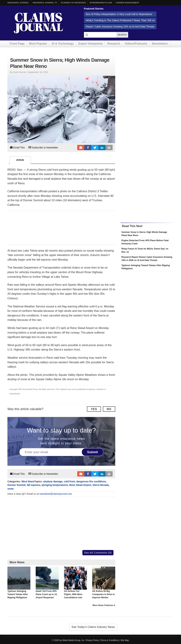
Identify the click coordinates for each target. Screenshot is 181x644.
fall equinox (34, 485)
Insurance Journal (18, 3)
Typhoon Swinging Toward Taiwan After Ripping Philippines (19, 583)
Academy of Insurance (73, 3)
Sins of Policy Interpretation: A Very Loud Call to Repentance (119, 14)
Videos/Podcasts (136, 44)
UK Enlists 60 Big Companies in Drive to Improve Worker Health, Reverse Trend (104, 584)
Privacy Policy (92, 640)
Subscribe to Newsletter (43, 148)
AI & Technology (63, 44)
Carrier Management (127, 3)
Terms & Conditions (110, 640)
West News (28, 482)
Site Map (125, 640)
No (109, 409)
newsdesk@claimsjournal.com (56, 494)
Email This (17, 148)
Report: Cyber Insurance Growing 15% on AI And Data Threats (120, 27)
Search (122, 35)
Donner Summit (16, 485)
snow (11, 489)
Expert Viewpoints (90, 44)
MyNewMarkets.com (101, 3)
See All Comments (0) (98, 553)
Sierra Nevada (101, 485)
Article (20, 160)
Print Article (109, 148)
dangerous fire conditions (91, 482)
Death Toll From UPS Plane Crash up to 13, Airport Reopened (47, 583)
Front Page (17, 44)
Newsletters (160, 44)
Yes (94, 409)
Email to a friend (81, 148)
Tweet (95, 148)
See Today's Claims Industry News (93, 627)
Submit (93, 452)
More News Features (103, 605)
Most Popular (38, 44)
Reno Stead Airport (80, 485)
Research (114, 44)
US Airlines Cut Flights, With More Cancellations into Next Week (75, 584)
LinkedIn (102, 148)
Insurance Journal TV (45, 3)
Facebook (88, 148)
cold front (69, 482)
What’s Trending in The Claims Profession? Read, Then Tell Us (120, 20)
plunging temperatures (55, 485)
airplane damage (53, 482)
